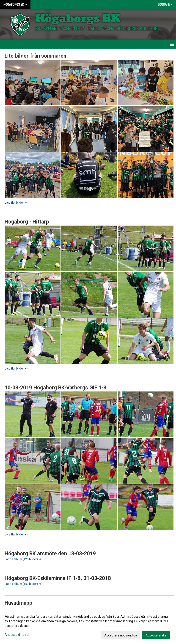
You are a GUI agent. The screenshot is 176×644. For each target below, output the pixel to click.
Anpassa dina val (17, 635)
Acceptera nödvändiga (121, 635)
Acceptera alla (156, 635)
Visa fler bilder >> (16, 203)
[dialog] (88, 626)
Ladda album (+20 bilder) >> (23, 559)
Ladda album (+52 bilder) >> (23, 584)
